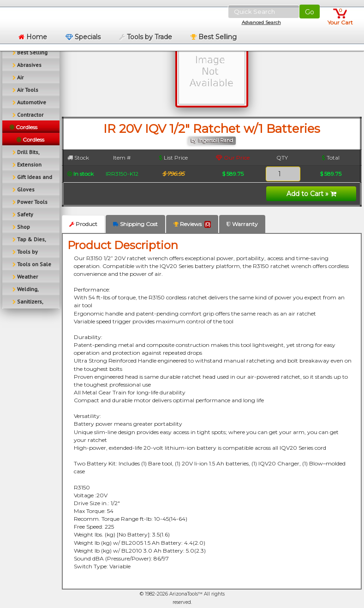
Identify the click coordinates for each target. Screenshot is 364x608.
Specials (83, 37)
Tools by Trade (146, 37)
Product (83, 224)
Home (33, 37)
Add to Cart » (311, 194)
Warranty (242, 224)
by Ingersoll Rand (212, 140)
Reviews (192, 224)
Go (310, 12)
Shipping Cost (135, 224)
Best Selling (214, 37)
